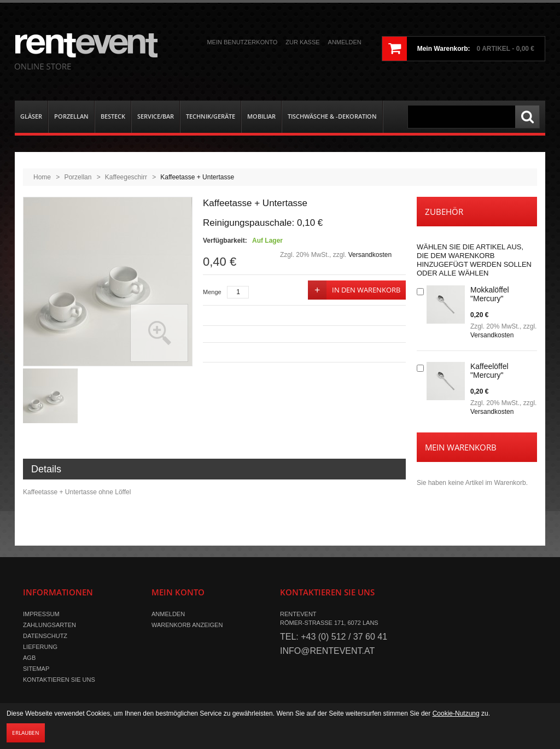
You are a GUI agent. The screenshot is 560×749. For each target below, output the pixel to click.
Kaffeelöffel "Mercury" (489, 371)
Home (42, 177)
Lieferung (40, 647)
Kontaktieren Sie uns (59, 680)
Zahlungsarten (49, 625)
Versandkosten (370, 255)
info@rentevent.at (327, 651)
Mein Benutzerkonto (242, 42)
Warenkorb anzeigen (187, 625)
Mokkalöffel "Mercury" (490, 294)
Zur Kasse (302, 42)
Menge (212, 292)
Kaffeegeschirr (126, 177)
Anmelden (345, 42)
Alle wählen (463, 273)
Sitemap (36, 669)
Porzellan (78, 177)
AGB (29, 658)
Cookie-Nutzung (456, 713)
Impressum (41, 614)
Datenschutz (45, 636)
